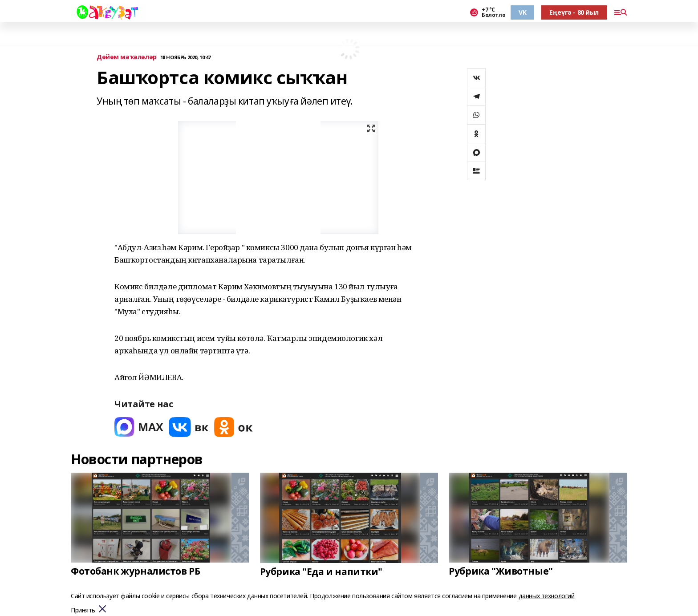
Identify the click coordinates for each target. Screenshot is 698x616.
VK (522, 12)
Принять (83, 610)
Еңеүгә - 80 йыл (574, 12)
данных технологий (547, 596)
